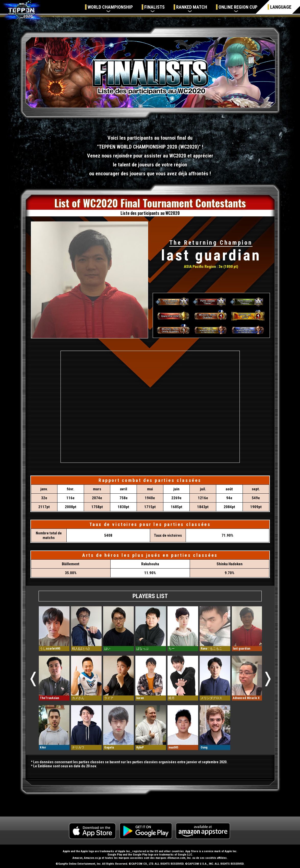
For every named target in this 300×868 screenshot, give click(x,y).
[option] (54, 678)
